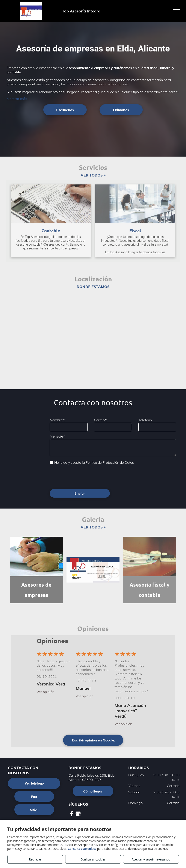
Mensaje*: (58, 436)
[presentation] (82, 476)
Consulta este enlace (82, 849)
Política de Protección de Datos (110, 462)
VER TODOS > (93, 175)
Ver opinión (45, 692)
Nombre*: (57, 420)
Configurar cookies (93, 859)
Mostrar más (17, 99)
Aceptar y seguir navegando (151, 859)
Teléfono (145, 420)
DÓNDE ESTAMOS (93, 286)
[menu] (177, 11)
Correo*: (101, 420)
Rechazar (35, 859)
